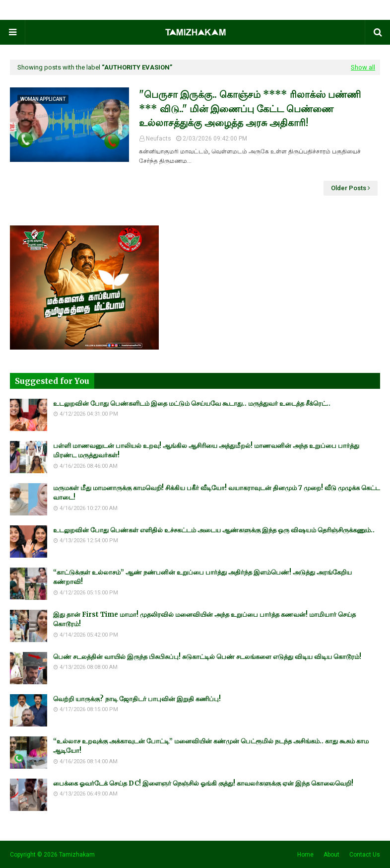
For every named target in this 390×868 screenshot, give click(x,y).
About (331, 855)
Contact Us (365, 855)
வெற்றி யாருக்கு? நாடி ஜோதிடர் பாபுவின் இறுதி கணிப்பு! (137, 699)
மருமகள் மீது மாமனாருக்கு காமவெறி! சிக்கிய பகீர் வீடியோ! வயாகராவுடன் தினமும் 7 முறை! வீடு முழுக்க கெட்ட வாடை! (217, 493)
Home (305, 855)
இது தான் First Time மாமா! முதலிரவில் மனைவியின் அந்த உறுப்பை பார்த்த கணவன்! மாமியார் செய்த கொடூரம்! (204, 619)
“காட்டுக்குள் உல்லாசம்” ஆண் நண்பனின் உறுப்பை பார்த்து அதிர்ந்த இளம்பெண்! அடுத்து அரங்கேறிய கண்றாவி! (202, 577)
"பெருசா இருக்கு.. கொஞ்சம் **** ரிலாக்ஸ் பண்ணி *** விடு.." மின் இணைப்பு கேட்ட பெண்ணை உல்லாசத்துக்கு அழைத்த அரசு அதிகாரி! (250, 108)
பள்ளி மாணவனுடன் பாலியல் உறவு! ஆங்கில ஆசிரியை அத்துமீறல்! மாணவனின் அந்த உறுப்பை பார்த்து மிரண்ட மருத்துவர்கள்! (206, 451)
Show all (363, 67)
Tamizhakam (77, 855)
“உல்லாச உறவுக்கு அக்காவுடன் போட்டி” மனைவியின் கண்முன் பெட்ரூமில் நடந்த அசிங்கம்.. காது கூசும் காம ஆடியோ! (211, 746)
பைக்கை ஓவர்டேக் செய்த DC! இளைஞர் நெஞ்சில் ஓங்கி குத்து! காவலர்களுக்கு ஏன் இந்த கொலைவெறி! (203, 783)
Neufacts (159, 139)
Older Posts (349, 188)
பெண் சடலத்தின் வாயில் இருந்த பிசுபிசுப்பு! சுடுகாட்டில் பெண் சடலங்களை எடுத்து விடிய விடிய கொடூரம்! (207, 657)
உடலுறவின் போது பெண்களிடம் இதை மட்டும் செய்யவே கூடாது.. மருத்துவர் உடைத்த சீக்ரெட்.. (192, 403)
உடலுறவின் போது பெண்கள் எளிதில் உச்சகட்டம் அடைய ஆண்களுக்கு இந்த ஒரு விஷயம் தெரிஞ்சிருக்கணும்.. (214, 530)
